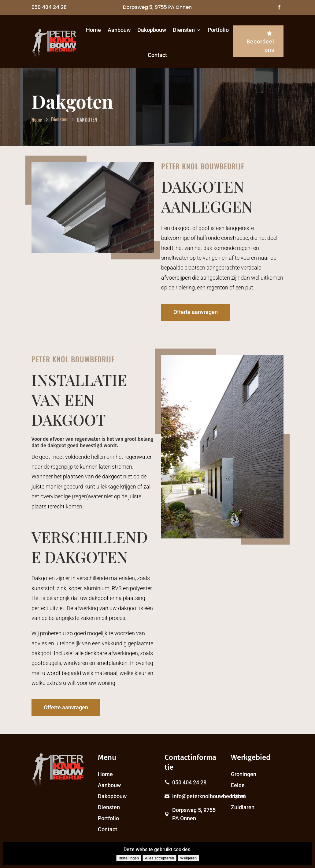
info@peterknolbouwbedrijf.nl (209, 796)
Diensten (184, 30)
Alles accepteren (159, 858)
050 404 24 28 (49, 7)
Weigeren (188, 858)
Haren (238, 796)
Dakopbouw (152, 30)
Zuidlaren (243, 807)
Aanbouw (119, 30)
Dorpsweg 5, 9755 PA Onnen (157, 7)
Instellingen (129, 858)
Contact (157, 55)
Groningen (244, 774)
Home (93, 30)
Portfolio (218, 30)
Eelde (238, 785)
